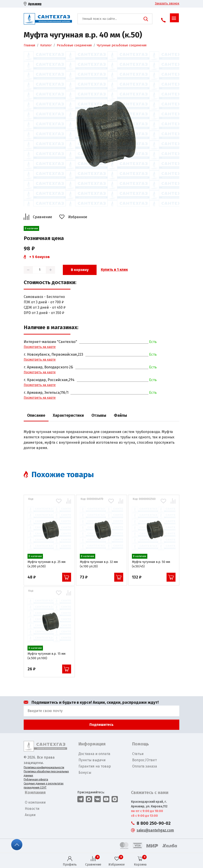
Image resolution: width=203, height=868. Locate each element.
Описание (36, 416)
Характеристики (68, 416)
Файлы (120, 416)
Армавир (35, 4)
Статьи (138, 754)
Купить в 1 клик (114, 270)
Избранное (78, 217)
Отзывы (99, 416)
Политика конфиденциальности (44, 767)
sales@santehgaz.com (155, 830)
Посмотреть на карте (40, 347)
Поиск (146, 19)
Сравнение (42, 217)
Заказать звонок (167, 3)
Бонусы (85, 773)
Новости (32, 809)
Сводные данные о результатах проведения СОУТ (44, 786)
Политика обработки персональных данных (46, 774)
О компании (35, 802)
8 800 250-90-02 (154, 823)
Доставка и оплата (94, 754)
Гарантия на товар (95, 766)
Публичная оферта (36, 780)
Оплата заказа (145, 766)
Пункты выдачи (92, 760)
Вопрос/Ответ (144, 760)
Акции (30, 815)
